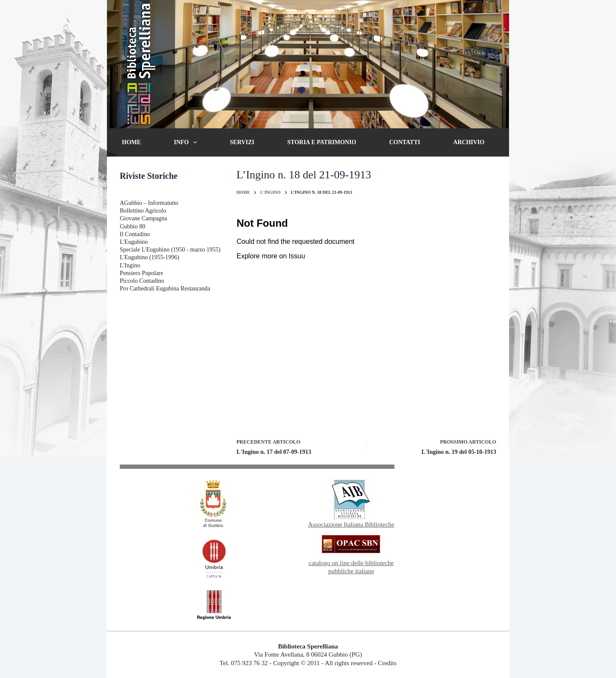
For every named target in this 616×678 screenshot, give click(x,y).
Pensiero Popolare (141, 273)
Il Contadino (135, 234)
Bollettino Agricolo (143, 211)
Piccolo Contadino (142, 281)
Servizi (242, 142)
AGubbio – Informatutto (149, 203)
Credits (387, 663)
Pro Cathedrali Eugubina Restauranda (165, 289)
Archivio (469, 142)
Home (131, 142)
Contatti (405, 142)
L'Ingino (130, 265)
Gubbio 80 (133, 226)
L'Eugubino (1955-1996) (150, 257)
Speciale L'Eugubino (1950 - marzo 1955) (170, 250)
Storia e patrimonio (322, 142)
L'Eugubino (134, 242)
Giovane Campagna (144, 218)
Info (187, 142)
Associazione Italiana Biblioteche (351, 524)
